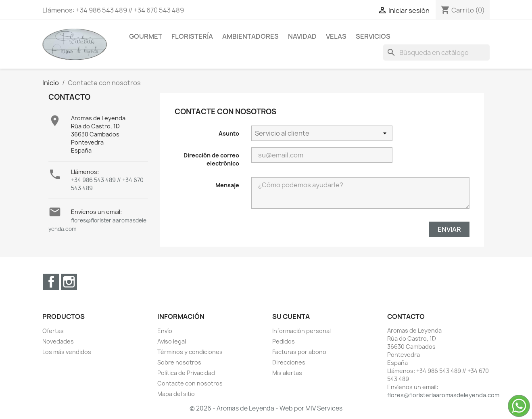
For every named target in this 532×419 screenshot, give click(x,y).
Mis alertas (287, 373)
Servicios (373, 36)
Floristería (192, 36)
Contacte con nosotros (190, 383)
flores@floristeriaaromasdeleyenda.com (443, 395)
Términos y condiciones (190, 352)
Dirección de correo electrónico (211, 159)
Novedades (58, 341)
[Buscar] (436, 52)
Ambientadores (250, 36)
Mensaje (227, 185)
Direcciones (289, 362)
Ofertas (53, 331)
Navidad (302, 36)
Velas (336, 36)
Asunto (229, 133)
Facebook (51, 282)
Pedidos (284, 341)
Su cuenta (291, 316)
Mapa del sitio (176, 394)
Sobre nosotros (179, 362)
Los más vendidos (67, 352)
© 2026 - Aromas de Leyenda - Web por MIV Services (266, 408)
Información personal (301, 331)
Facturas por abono (299, 352)
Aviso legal (172, 341)
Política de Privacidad (186, 373)
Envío (165, 331)
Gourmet (146, 36)
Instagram (69, 282)
